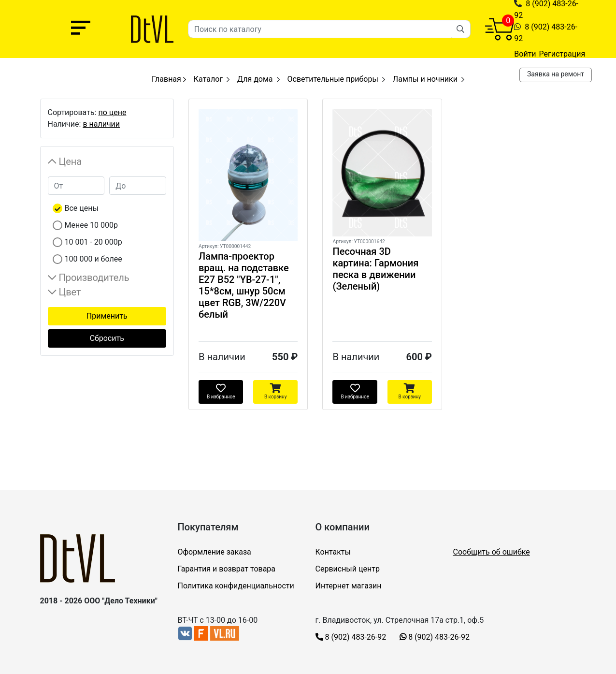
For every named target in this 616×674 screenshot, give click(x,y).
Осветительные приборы (333, 79)
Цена (71, 161)
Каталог (208, 79)
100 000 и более (93, 259)
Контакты (333, 552)
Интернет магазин (349, 586)
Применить (107, 316)
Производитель (94, 278)
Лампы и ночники (425, 79)
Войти (525, 54)
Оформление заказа (215, 552)
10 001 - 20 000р (93, 242)
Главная (169, 79)
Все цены (82, 208)
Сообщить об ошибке (492, 552)
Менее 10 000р (92, 225)
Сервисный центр (348, 569)
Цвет (70, 292)
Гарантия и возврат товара (227, 569)
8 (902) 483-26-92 (351, 637)
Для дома (255, 79)
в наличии (101, 124)
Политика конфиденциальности (236, 586)
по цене (112, 112)
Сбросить (107, 338)
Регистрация (562, 54)
